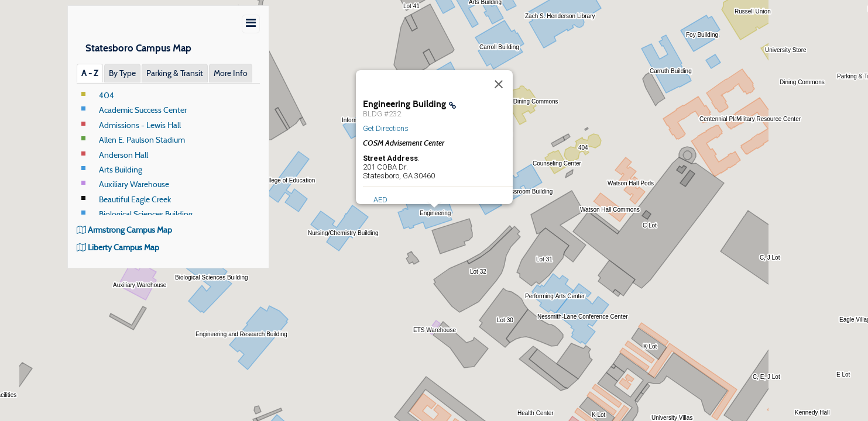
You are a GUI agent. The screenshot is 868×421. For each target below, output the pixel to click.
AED (380, 200)
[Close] (499, 84)
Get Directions (386, 128)
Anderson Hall (123, 155)
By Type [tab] (122, 73)
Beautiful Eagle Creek (135, 199)
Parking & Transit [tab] (175, 73)
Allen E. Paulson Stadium (142, 140)
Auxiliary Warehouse (134, 184)
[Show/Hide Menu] (251, 24)
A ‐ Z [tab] (90, 73)
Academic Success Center (143, 110)
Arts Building (121, 170)
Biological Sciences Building (146, 214)
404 (107, 95)
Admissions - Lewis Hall (140, 125)
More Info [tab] (231, 73)
